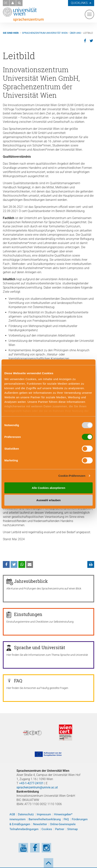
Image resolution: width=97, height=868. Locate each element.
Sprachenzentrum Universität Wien (45, 33)
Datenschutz (26, 814)
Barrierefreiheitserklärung (45, 819)
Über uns (75, 33)
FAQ (66, 819)
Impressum (44, 814)
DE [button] (6, 3)
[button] (13, 3)
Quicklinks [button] (79, 3)
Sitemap (72, 829)
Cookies (47, 829)
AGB (12, 814)
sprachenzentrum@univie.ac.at (37, 787)
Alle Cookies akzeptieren (49, 488)
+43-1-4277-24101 (31, 783)
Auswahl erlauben (48, 500)
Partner (60, 829)
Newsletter (40, 824)
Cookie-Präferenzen (72, 476)
